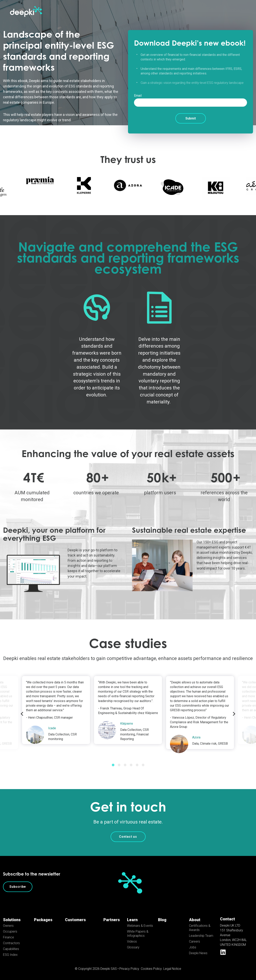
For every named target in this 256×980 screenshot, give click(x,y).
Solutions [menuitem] (12, 920)
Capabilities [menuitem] (11, 949)
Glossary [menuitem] (133, 947)
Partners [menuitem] (112, 920)
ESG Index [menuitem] (10, 955)
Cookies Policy (151, 969)
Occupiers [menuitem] (10, 931)
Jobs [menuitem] (193, 947)
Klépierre (127, 724)
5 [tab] (137, 765)
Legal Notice (172, 969)
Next (234, 714)
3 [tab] (125, 765)
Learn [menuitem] (132, 920)
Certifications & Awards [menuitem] (200, 928)
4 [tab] (131, 765)
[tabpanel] (128, 710)
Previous (22, 714)
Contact (227, 919)
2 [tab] (119, 765)
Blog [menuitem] (162, 920)
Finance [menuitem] (8, 937)
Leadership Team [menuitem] (201, 936)
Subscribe (18, 887)
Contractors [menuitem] (11, 943)
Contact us (128, 837)
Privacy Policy (129, 969)
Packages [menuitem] (43, 920)
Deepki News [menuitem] (198, 953)
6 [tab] (143, 765)
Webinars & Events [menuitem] (140, 926)
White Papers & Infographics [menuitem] (138, 934)
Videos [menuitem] (132, 941)
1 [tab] (113, 765)
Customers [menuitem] (75, 920)
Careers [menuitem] (194, 941)
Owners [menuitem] (8, 926)
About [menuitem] (195, 920)
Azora (196, 737)
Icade (52, 728)
